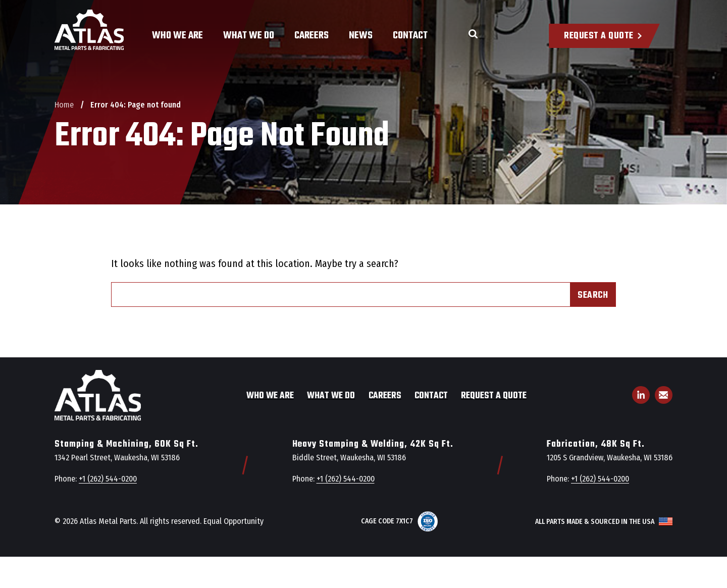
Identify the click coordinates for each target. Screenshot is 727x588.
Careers (311, 36)
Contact (410, 36)
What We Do (249, 36)
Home (64, 105)
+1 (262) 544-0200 (108, 479)
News (361, 36)
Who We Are (177, 36)
